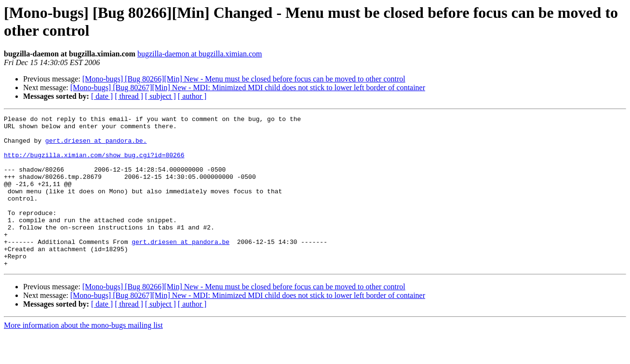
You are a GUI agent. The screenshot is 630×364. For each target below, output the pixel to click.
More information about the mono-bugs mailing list (83, 356)
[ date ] (102, 96)
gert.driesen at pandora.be (181, 268)
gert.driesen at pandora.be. (96, 146)
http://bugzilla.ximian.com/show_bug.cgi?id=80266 (94, 163)
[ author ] (192, 96)
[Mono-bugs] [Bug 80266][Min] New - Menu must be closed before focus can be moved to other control (244, 79)
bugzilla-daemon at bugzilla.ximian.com (200, 54)
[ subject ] (161, 96)
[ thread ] (129, 96)
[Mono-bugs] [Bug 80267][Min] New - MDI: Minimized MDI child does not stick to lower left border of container (248, 88)
